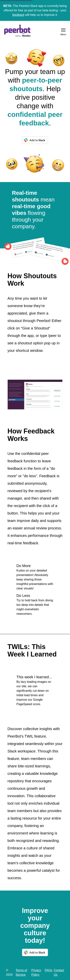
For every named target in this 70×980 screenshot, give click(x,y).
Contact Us (59, 972)
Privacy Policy (36, 972)
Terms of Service (21, 972)
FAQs (49, 970)
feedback (18, 15)
